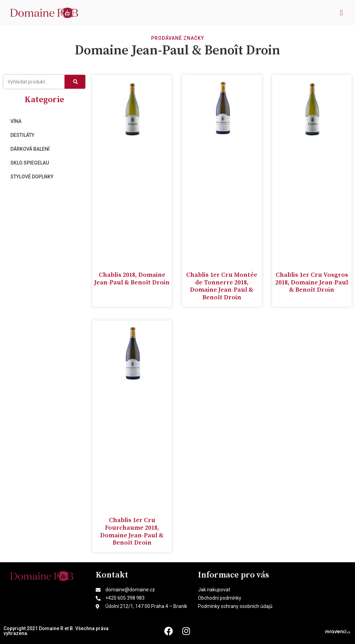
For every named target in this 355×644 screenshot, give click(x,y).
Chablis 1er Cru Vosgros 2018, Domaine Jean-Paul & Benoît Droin (312, 282)
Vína (16, 121)
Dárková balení (30, 149)
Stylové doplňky (32, 177)
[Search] (75, 82)
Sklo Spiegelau (30, 163)
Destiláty (22, 135)
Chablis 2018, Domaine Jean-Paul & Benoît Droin (132, 279)
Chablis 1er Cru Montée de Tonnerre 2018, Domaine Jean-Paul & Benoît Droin (222, 286)
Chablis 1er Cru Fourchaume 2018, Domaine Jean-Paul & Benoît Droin (132, 531)
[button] (341, 13)
